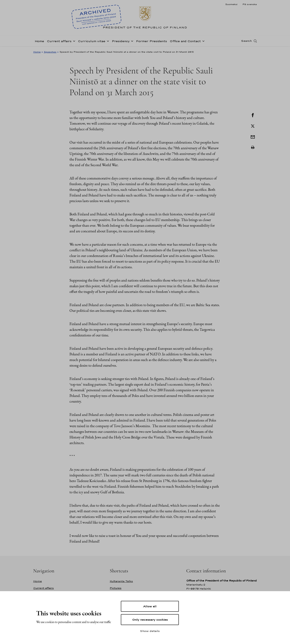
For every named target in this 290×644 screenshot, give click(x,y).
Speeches (50, 52)
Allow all (150, 606)
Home (39, 41)
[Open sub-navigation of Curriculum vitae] (107, 41)
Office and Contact (185, 41)
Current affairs (59, 41)
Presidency (121, 41)
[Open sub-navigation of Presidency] (131, 41)
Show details (150, 631)
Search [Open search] (246, 41)
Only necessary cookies (150, 620)
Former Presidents (151, 41)
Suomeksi (231, 4)
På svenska (250, 4)
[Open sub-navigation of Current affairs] (73, 41)
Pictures (116, 588)
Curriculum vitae (92, 41)
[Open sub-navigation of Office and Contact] (203, 41)
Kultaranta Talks (121, 581)
